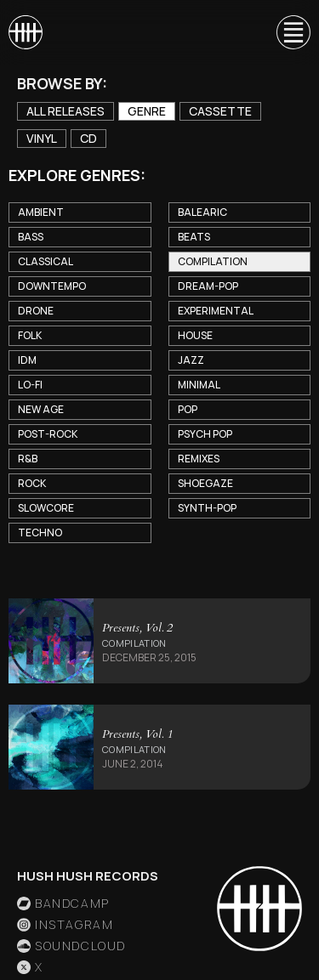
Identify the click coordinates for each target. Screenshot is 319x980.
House (195, 335)
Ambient (41, 212)
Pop (188, 409)
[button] (286, 32)
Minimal (199, 385)
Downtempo (52, 286)
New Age (41, 409)
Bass (31, 237)
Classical (46, 261)
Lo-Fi (30, 385)
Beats (194, 237)
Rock (32, 483)
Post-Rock (48, 434)
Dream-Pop (208, 286)
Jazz (191, 360)
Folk (30, 335)
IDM (27, 360)
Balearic (202, 212)
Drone (36, 311)
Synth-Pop (207, 508)
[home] (26, 32)
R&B (28, 459)
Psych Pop (205, 434)
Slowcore (46, 508)
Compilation (213, 261)
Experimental (216, 311)
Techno (40, 532)
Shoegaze (205, 483)
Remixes (199, 459)
